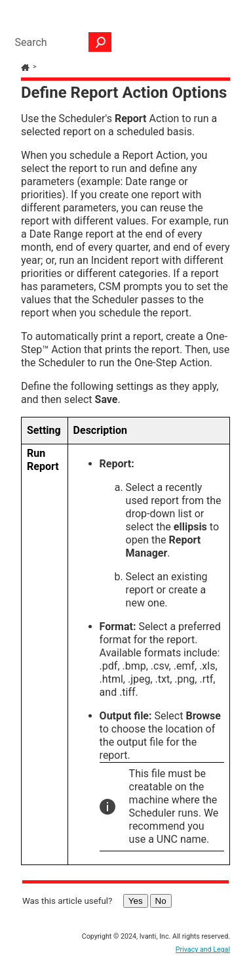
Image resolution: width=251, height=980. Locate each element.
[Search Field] (60, 42)
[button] (100, 42)
